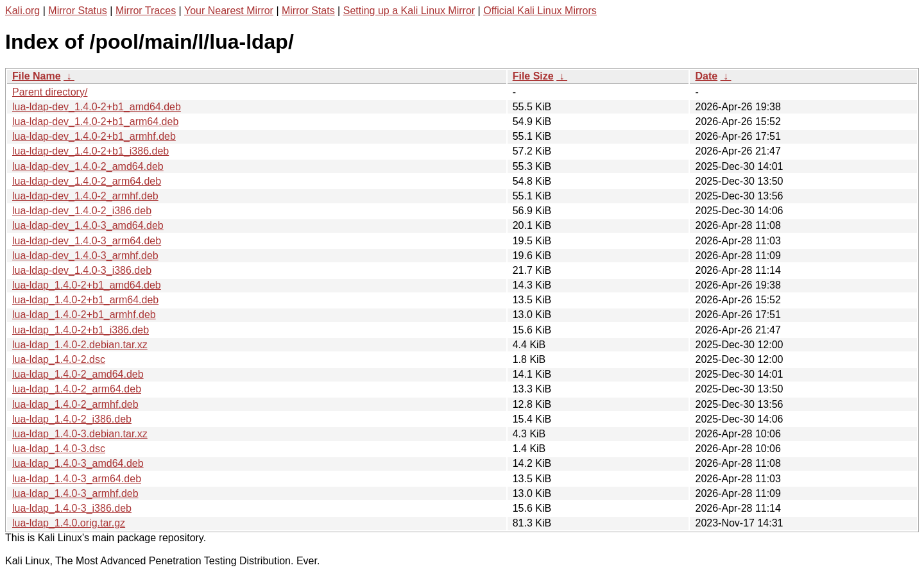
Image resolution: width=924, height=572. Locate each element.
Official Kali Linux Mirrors (540, 11)
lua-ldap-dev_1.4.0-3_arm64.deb (87, 241)
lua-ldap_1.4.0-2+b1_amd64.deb (87, 285)
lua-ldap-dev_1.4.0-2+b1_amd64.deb (97, 107)
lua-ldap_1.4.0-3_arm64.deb (77, 479)
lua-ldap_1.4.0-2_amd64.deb (78, 374)
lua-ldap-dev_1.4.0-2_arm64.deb (87, 181)
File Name (37, 76)
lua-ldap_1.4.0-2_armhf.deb (75, 404)
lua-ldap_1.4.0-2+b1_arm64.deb (85, 300)
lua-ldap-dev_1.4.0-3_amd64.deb (88, 225)
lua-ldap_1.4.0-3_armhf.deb (75, 493)
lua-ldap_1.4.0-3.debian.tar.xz (80, 434)
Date (706, 76)
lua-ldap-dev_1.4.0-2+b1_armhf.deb (94, 136)
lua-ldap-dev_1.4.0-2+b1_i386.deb (90, 151)
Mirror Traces (146, 11)
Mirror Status (78, 11)
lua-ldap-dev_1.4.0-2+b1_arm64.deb (95, 122)
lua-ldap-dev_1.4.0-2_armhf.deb (85, 196)
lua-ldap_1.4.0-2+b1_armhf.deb (84, 315)
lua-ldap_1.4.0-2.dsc (59, 359)
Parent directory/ (50, 92)
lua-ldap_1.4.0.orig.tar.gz (69, 523)
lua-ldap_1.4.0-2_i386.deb (72, 419)
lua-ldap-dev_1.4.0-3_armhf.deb (85, 256)
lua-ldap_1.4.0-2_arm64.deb (77, 389)
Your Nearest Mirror (229, 11)
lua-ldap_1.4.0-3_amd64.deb (78, 463)
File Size (533, 76)
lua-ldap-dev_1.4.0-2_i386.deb (82, 211)
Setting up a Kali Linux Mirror (409, 11)
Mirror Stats (308, 11)
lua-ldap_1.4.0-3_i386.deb (72, 508)
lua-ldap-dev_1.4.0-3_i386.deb (82, 270)
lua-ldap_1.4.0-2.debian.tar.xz (80, 345)
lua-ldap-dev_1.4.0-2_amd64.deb (88, 166)
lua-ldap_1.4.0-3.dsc (59, 449)
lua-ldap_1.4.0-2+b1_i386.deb (81, 330)
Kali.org (22, 11)
